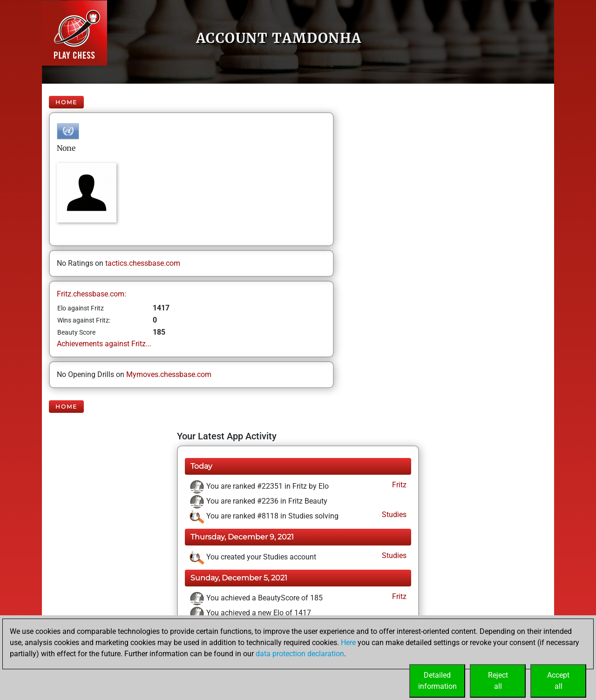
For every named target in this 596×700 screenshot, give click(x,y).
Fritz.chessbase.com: (91, 294)
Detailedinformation (437, 681)
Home (66, 102)
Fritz (398, 485)
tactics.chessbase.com (143, 263)
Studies (393, 515)
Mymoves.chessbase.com (169, 374)
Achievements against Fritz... (104, 344)
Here (348, 643)
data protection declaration (300, 654)
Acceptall (558, 681)
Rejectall (498, 681)
